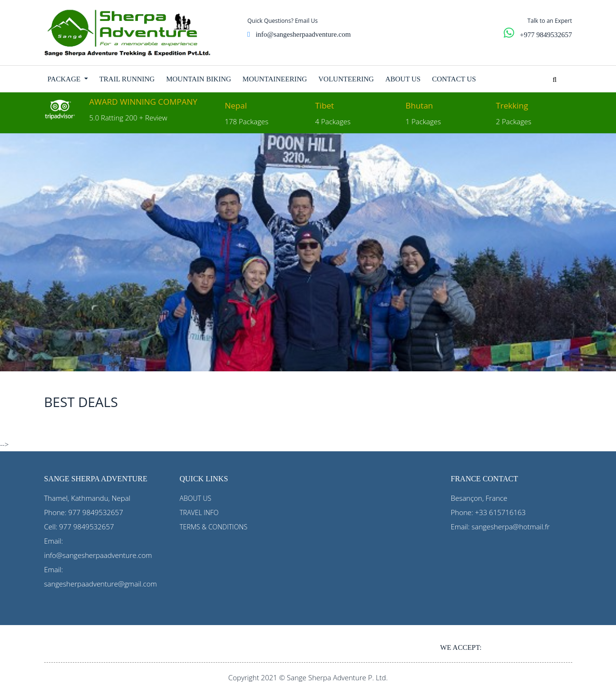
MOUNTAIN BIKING (199, 79)
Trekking (512, 105)
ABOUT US (403, 79)
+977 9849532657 (546, 35)
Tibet (325, 105)
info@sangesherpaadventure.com (303, 34)
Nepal (236, 105)
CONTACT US (454, 79)
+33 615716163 (501, 512)
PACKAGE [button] (65, 79)
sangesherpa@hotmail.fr (510, 527)
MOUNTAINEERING (275, 79)
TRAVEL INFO (199, 512)
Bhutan (420, 105)
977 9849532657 (96, 512)
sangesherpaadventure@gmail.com (101, 584)
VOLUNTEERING (346, 79)
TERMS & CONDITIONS (214, 527)
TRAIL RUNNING (127, 79)
